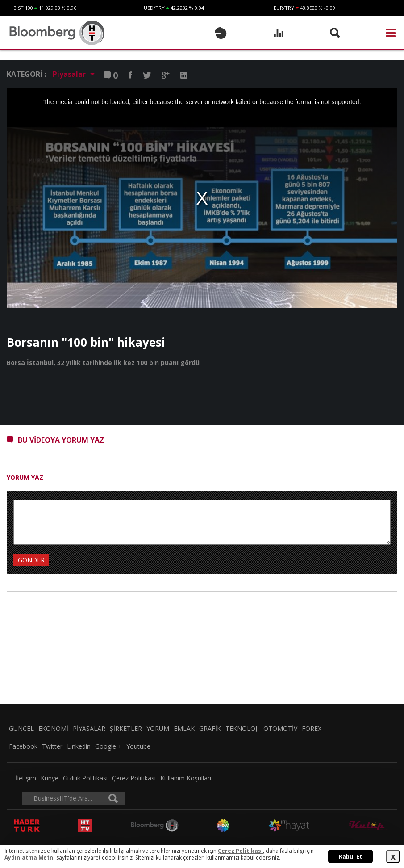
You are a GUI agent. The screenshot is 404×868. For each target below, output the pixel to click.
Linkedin (79, 746)
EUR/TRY (284, 8)
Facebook (23, 746)
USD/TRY (154, 8)
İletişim (26, 778)
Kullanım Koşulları (186, 778)
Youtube (138, 746)
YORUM (158, 728)
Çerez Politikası (134, 778)
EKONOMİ (53, 728)
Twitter (52, 746)
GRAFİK (210, 728)
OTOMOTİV (280, 728)
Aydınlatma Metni (30, 858)
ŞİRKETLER (126, 728)
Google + (108, 746)
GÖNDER (31, 560)
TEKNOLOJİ (242, 728)
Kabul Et (350, 857)
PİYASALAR (89, 728)
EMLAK (184, 728)
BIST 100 (23, 8)
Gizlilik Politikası (85, 778)
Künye (50, 778)
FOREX (312, 728)
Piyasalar (74, 74)
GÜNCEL (21, 728)
